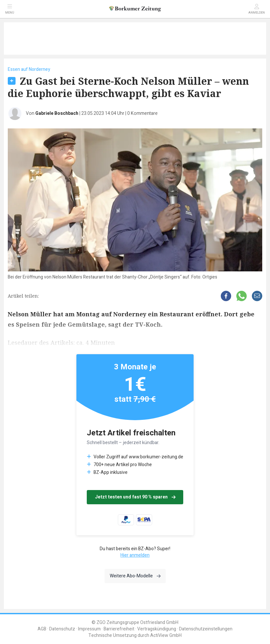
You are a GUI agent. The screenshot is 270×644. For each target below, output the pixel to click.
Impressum (89, 629)
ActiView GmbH (166, 635)
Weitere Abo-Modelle (135, 576)
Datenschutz (62, 629)
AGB (42, 629)
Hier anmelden (135, 555)
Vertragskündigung (157, 629)
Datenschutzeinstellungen (206, 629)
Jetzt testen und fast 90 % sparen (135, 497)
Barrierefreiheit (119, 629)
